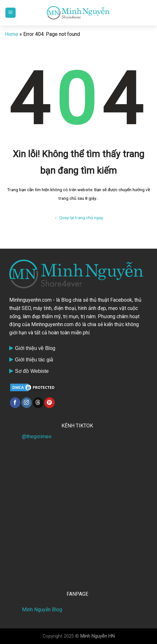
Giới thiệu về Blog (35, 348)
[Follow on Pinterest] (50, 403)
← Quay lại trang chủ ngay (79, 218)
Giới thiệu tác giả (34, 360)
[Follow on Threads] (38, 403)
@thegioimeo (37, 436)
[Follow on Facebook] (15, 403)
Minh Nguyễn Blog (42, 610)
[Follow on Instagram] (27, 403)
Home (11, 34)
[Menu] (11, 13)
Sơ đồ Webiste (32, 371)
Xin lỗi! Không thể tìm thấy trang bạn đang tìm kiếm (78, 162)
